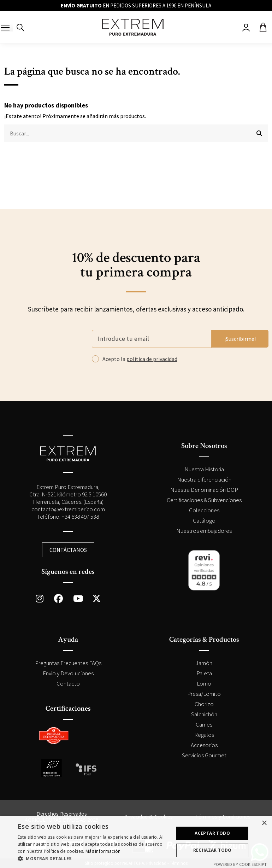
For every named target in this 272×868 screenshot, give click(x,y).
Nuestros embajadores (204, 531)
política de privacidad (152, 359)
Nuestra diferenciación (204, 479)
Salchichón (204, 714)
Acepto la (140, 359)
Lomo (204, 683)
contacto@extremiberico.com (68, 509)
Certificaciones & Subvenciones (204, 500)
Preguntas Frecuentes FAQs (68, 663)
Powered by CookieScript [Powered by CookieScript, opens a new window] (240, 864)
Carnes (204, 724)
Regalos (204, 735)
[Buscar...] (259, 133)
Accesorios (204, 745)
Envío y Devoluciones (68, 673)
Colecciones (204, 510)
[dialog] (136, 842)
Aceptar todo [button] (212, 833)
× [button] (264, 823)
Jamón (204, 663)
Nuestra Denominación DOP (204, 490)
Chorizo (204, 704)
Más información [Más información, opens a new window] (103, 851)
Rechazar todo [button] (212, 850)
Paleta (204, 673)
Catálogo (204, 520)
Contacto (68, 683)
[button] (93, 859)
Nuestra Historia (204, 469)
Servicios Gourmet (204, 755)
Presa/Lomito (204, 694)
